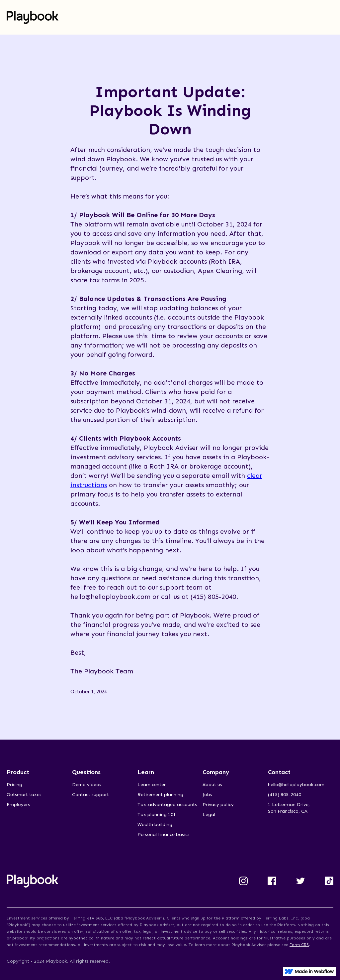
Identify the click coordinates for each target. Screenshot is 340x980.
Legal (209, 815)
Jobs (207, 795)
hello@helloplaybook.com (296, 785)
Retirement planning (160, 795)
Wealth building (155, 825)
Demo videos (87, 785)
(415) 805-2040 (285, 795)
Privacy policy (218, 805)
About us (212, 785)
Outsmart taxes (24, 795)
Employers (18, 805)
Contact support (90, 795)
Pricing (14, 785)
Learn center (152, 785)
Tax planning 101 (157, 815)
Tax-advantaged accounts (167, 805)
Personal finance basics (164, 835)
